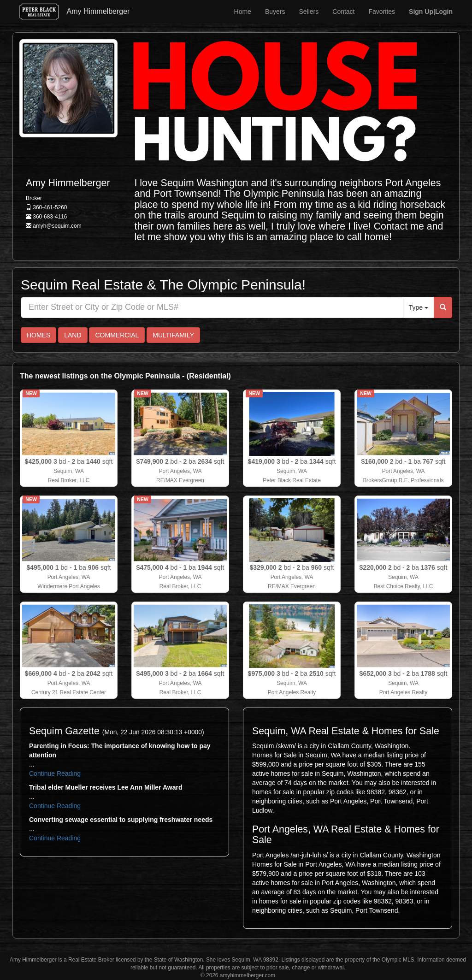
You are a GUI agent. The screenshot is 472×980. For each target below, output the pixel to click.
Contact (343, 12)
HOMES (38, 335)
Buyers (275, 12)
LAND (73, 335)
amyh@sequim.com (57, 226)
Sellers (309, 12)
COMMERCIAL (117, 335)
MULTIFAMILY (173, 335)
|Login (431, 12)
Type (419, 307)
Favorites (382, 12)
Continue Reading (55, 773)
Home (243, 12)
